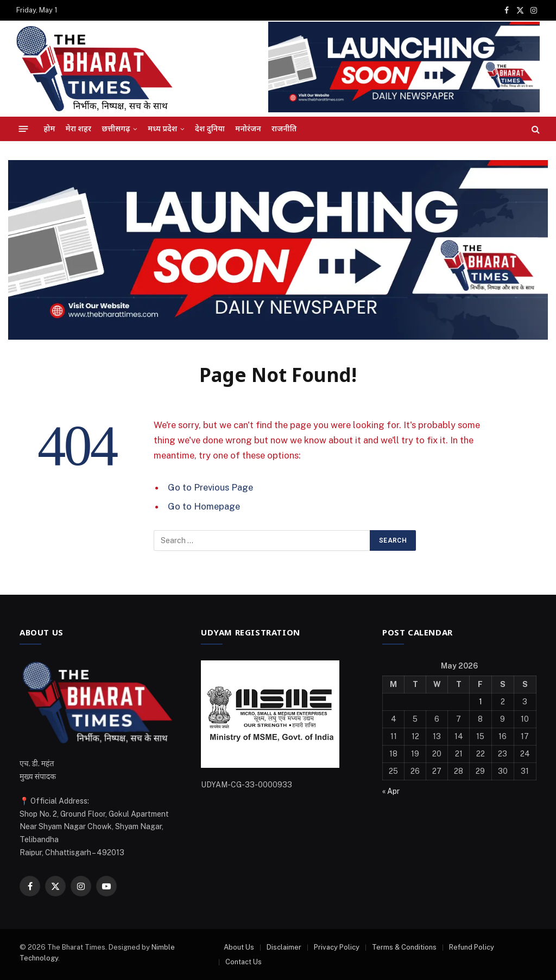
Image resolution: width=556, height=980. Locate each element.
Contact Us (244, 962)
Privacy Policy (337, 947)
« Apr (391, 791)
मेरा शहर (78, 129)
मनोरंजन (248, 129)
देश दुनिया (210, 129)
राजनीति (284, 129)
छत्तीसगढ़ (116, 129)
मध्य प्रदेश (162, 129)
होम (50, 129)
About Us (239, 947)
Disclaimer (284, 947)
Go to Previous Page (210, 487)
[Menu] (24, 129)
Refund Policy (472, 947)
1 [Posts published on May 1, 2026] (481, 702)
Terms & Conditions (404, 947)
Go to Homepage (204, 506)
